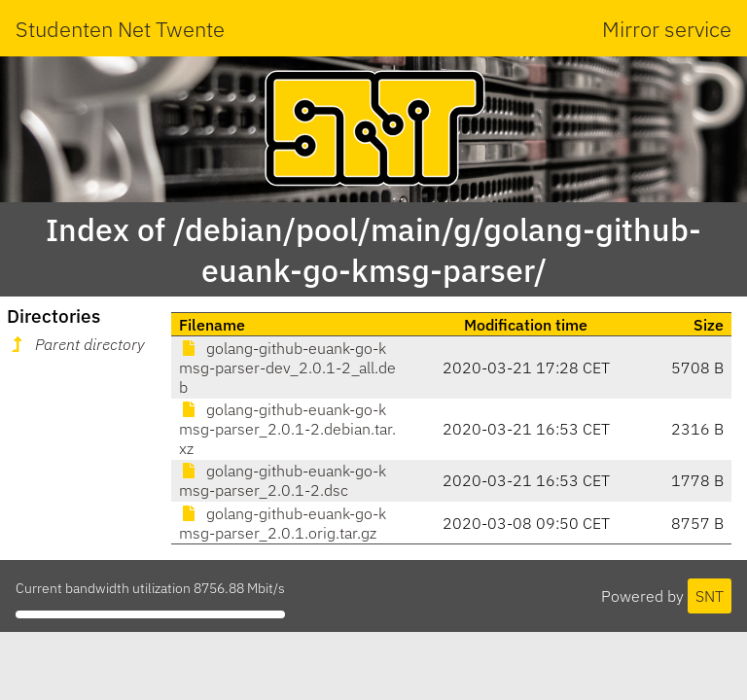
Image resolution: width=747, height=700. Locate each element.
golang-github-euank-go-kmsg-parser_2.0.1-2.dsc (283, 480)
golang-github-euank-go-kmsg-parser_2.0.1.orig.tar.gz (283, 523)
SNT (710, 596)
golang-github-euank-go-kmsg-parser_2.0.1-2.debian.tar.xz (287, 429)
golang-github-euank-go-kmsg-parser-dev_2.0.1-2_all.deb (287, 367)
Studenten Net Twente (120, 29)
